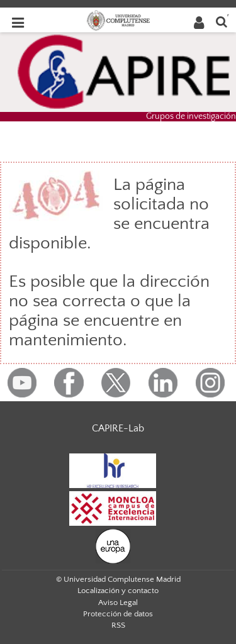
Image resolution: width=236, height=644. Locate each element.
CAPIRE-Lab (118, 428)
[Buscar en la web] (222, 21)
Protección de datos (118, 614)
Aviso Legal (118, 602)
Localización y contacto (118, 591)
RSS (118, 625)
